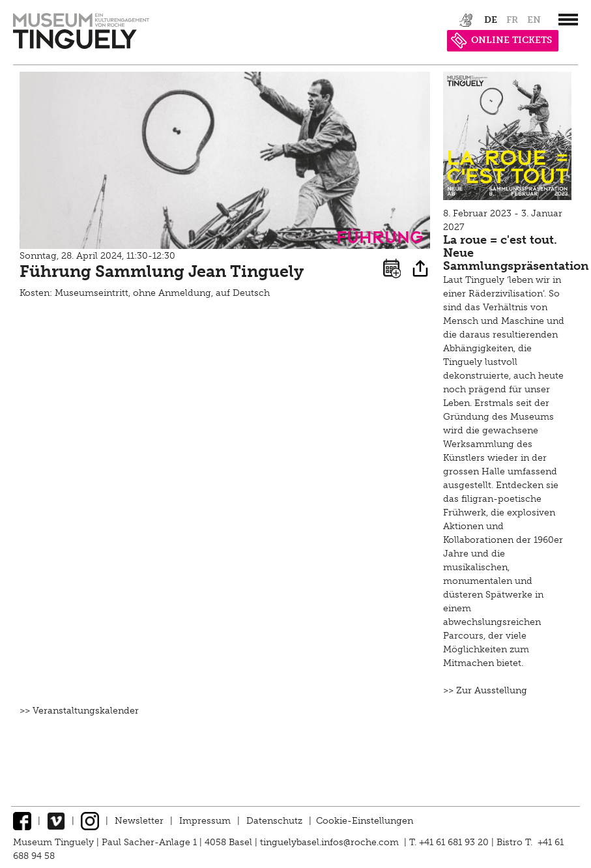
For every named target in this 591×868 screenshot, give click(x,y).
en (534, 20)
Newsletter (139, 821)
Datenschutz (274, 821)
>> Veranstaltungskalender (79, 711)
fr (512, 20)
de (491, 20)
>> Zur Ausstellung (485, 690)
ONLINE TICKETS (501, 40)
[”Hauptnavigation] (568, 20)
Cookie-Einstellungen (365, 821)
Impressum (205, 821)
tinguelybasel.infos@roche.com (331, 842)
